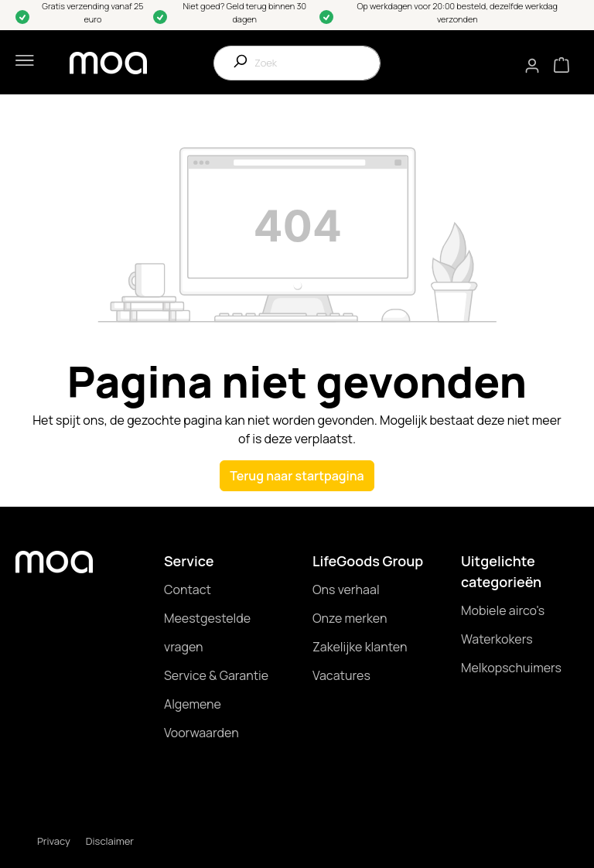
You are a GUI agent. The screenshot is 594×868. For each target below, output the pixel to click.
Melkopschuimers (511, 668)
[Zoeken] (234, 63)
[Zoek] (317, 63)
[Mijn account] (533, 65)
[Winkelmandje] (562, 63)
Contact (188, 589)
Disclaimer (110, 841)
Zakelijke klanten (360, 647)
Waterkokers (497, 639)
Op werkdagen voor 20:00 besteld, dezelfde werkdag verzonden (458, 12)
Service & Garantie (216, 675)
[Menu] (22, 63)
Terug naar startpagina (297, 476)
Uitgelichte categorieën (501, 571)
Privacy (54, 841)
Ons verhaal (346, 589)
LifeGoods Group (368, 561)
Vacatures (341, 675)
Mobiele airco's (503, 610)
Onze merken (350, 618)
